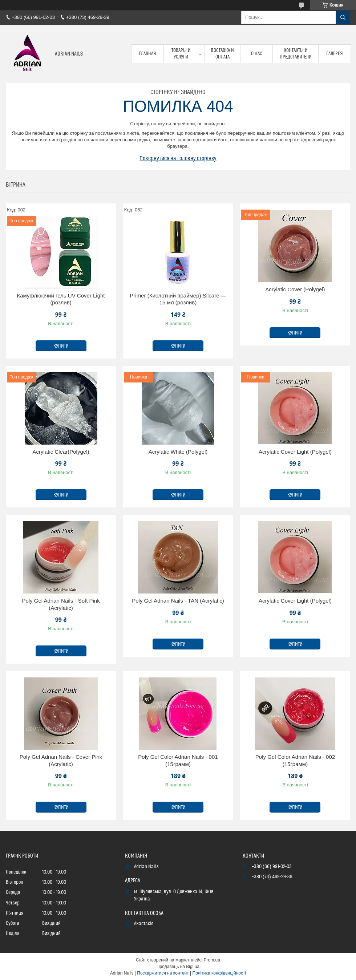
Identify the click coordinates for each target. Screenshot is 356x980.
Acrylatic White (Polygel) (178, 452)
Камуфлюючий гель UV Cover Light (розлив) (61, 299)
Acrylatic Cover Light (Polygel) (295, 452)
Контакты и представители (296, 54)
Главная (147, 54)
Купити (61, 346)
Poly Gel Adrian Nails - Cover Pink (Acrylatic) (61, 760)
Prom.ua (212, 960)
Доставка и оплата (222, 54)
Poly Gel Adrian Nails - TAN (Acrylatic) (178, 601)
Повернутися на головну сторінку (178, 158)
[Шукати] (343, 17)
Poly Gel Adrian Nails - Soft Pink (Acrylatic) (61, 604)
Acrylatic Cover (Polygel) (295, 289)
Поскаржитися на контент (163, 973)
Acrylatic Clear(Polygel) (61, 452)
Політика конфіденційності (219, 973)
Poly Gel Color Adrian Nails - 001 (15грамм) (178, 760)
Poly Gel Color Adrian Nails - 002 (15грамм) (295, 760)
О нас (257, 54)
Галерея (335, 54)
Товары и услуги (181, 54)
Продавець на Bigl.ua (178, 967)
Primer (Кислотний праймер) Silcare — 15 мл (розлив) (178, 299)
